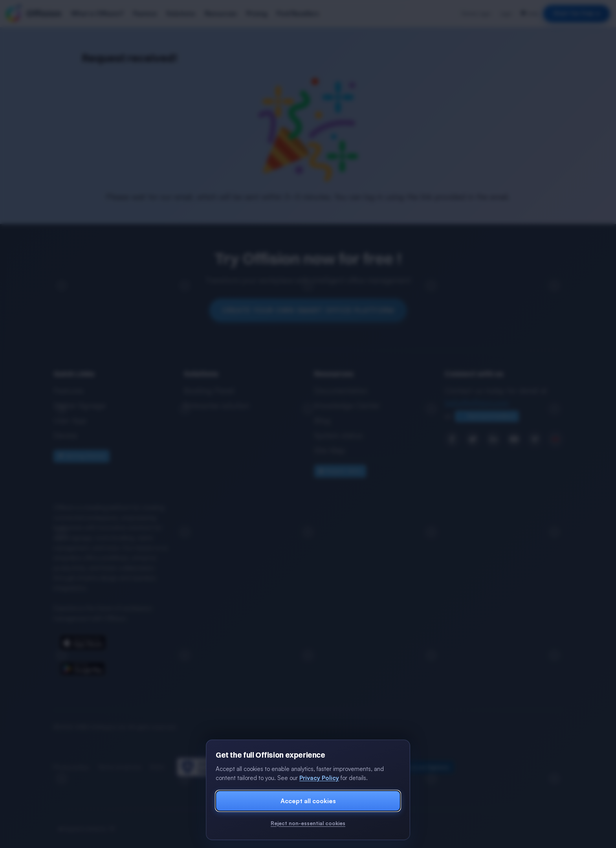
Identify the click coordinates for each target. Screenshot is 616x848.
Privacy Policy (319, 778)
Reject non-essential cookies (308, 823)
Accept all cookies (308, 801)
